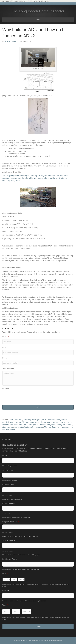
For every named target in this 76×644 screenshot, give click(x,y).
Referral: (6, 591)
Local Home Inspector (18, 425)
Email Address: (9, 485)
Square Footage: (10, 540)
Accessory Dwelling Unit (32, 420)
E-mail (6, 347)
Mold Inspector (8, 427)
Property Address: (10, 522)
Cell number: (8, 470)
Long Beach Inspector (47, 425)
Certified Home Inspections (57, 420)
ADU (44, 420)
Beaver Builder (57, 641)
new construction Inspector (24, 427)
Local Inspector (32, 425)
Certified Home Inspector (12, 422)
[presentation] (21, 396)
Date (5, 574)
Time (5, 605)
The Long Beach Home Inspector (56, 427)
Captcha (6, 389)
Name (6, 337)
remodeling (39, 427)
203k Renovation (16, 420)
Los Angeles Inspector (64, 425)
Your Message (8, 368)
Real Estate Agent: (10, 559)
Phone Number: (9, 503)
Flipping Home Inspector (49, 422)
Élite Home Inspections (30, 422)
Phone (5, 358)
